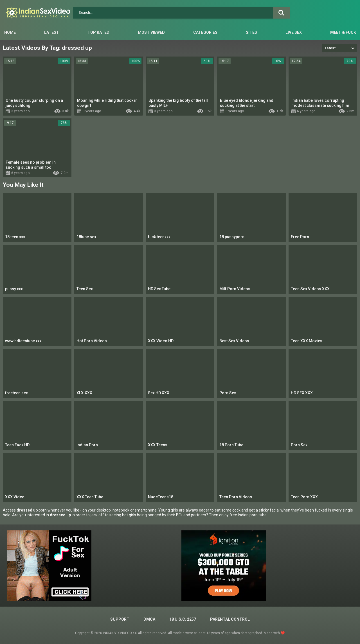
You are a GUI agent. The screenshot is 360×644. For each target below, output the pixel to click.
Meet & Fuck (343, 32)
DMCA (149, 619)
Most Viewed (151, 32)
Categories (205, 32)
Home (10, 32)
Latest (52, 32)
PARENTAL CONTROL (230, 619)
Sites (251, 32)
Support (120, 619)
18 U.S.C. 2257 (183, 619)
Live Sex (294, 32)
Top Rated (98, 32)
